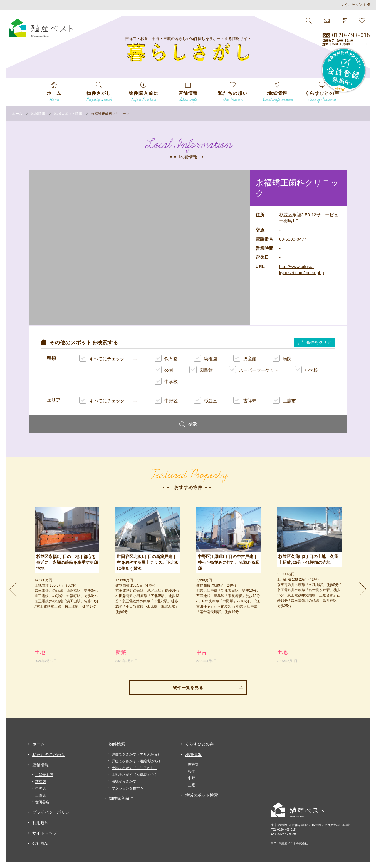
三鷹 (192, 785)
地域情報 (193, 755)
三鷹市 (284, 400)
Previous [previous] (13, 589)
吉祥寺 (245, 400)
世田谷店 (42, 802)
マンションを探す (126, 788)
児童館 (245, 358)
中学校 (166, 381)
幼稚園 (205, 358)
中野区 (166, 400)
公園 (164, 370)
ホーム (38, 744)
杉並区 (205, 400)
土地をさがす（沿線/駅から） (135, 775)
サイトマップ (45, 833)
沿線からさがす (124, 781)
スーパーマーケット (254, 370)
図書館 (201, 370)
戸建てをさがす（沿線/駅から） (137, 761)
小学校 (306, 370)
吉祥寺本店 (44, 775)
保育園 (166, 358)
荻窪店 (41, 782)
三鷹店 (41, 795)
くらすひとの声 (199, 744)
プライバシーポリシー (53, 812)
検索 (188, 424)
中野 (192, 778)
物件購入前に (121, 798)
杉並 (192, 771)
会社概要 (41, 843)
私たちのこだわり (49, 755)
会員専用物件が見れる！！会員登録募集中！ (344, 71)
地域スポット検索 (202, 795)
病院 (282, 358)
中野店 (41, 789)
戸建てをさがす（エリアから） (136, 754)
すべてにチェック (102, 359)
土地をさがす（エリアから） (135, 768)
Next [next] (363, 589)
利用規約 (41, 823)
